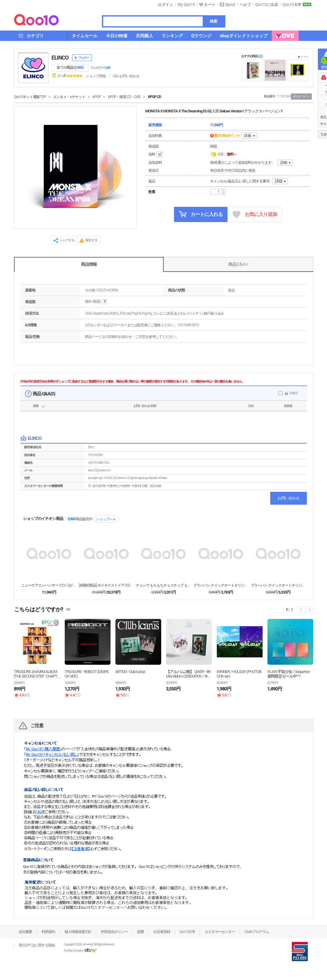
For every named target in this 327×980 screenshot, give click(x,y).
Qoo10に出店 (267, 5)
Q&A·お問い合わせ (126, 76)
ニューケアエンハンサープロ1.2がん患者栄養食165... (49, 585)
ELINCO (60, 58)
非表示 (294, 393)
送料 (156, 155)
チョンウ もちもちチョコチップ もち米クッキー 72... (163, 585)
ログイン (165, 5)
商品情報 (89, 264)
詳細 (248, 136)
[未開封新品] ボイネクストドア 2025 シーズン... (106, 585)
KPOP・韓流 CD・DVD (124, 97)
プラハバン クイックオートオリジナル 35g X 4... (221, 585)
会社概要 (25, 932)
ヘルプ (245, 5)
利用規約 (48, 932)
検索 (213, 21)
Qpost (230, 5)
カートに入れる (201, 214)
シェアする (67, 240)
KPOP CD (154, 97)
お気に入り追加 (255, 215)
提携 (140, 932)
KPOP (96, 97)
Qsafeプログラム (257, 932)
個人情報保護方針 (78, 932)
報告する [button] (91, 240)
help (105, 302)
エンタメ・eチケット (69, 97)
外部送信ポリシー (114, 932)
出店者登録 (162, 932)
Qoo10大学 (292, 5)
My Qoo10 (186, 5)
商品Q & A (238, 264)
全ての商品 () (70, 68)
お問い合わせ (289, 498)
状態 (36, 406)
